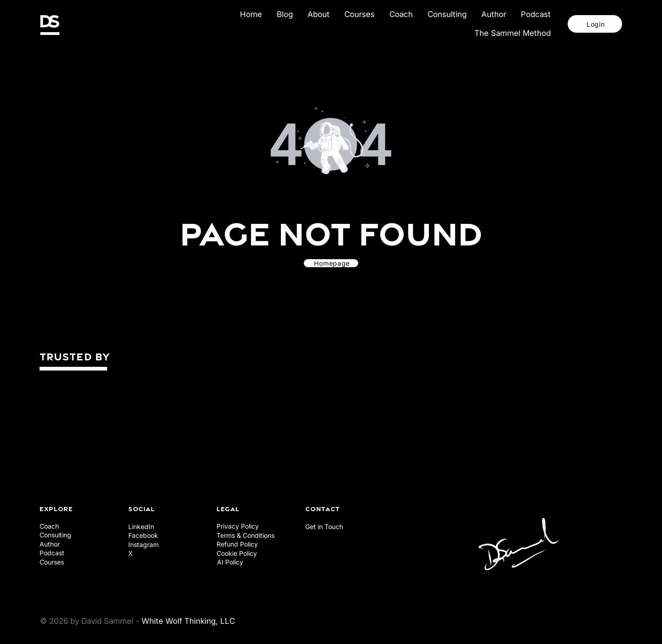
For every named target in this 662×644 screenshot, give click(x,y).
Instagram (143, 544)
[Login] (595, 24)
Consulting (55, 535)
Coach (49, 526)
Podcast (52, 553)
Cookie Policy (237, 553)
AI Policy (230, 562)
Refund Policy (237, 544)
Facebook (143, 535)
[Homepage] (331, 263)
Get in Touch (324, 527)
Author (50, 544)
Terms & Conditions (245, 535)
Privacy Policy (238, 526)
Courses (52, 562)
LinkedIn (141, 527)
